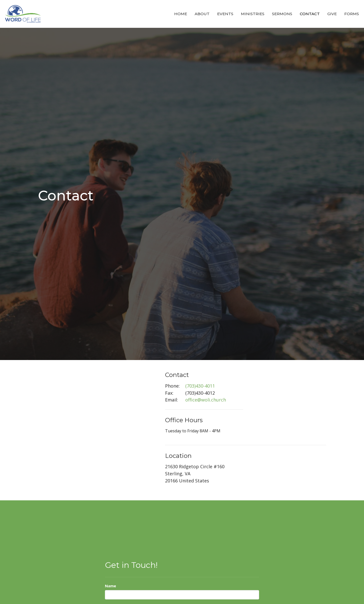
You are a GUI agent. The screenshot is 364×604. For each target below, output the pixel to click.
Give (332, 14)
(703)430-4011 (200, 386)
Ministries (253, 14)
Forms (352, 14)
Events (225, 14)
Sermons (282, 14)
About (202, 14)
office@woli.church (206, 400)
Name (110, 586)
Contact (310, 14)
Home (181, 14)
